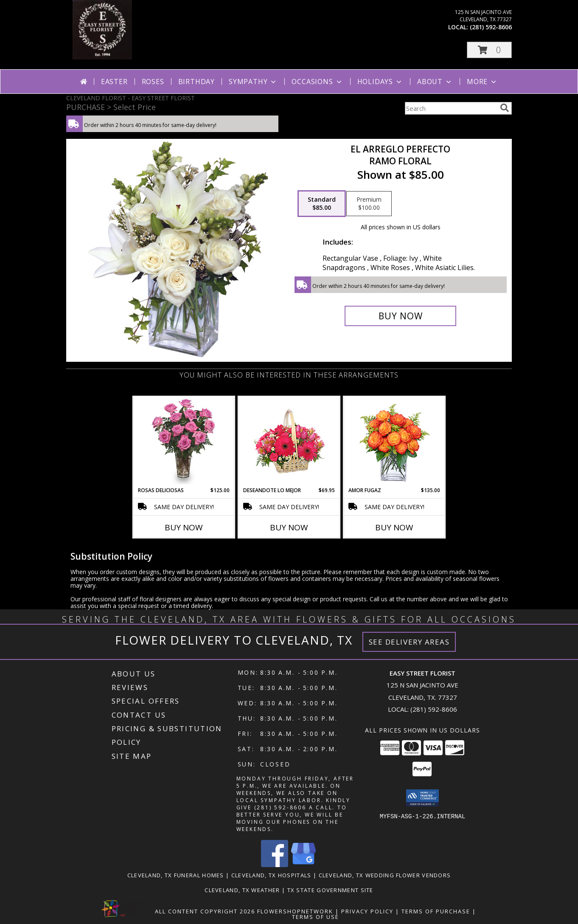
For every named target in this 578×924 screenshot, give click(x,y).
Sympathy (253, 82)
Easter (114, 82)
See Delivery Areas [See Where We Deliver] (409, 642)
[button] (489, 50)
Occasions (317, 82)
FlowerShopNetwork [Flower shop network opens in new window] (295, 911)
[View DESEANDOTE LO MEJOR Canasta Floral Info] (289, 442)
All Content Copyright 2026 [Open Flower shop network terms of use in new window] (205, 911)
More (482, 82)
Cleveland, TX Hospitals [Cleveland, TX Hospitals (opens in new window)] (271, 875)
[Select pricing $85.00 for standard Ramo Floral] (322, 204)
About (435, 82)
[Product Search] (451, 108)
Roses (153, 82)
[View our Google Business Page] (303, 865)
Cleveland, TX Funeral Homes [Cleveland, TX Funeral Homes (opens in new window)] (176, 875)
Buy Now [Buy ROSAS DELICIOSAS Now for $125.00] (184, 527)
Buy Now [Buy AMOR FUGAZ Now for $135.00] (394, 527)
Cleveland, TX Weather (242, 890)
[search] (505, 108)
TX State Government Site (330, 890)
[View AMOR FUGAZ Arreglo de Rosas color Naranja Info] (394, 442)
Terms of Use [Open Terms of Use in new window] (316, 917)
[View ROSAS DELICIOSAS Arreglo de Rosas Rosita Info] (184, 442)
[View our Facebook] (275, 865)
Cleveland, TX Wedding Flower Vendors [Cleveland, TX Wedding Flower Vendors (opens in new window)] (385, 875)
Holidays (380, 82)
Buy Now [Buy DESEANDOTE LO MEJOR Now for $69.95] (289, 527)
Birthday (196, 82)
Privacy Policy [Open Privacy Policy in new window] (367, 911)
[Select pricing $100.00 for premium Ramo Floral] (369, 204)
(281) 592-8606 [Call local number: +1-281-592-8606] (491, 27)
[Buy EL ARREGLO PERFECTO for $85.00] (400, 316)
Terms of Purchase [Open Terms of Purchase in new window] (436, 911)
